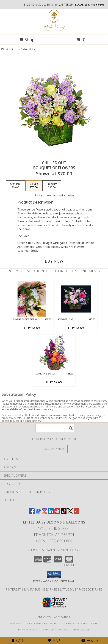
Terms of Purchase (55, 630)
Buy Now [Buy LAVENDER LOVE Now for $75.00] (76, 328)
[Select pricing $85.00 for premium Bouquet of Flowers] (52, 186)
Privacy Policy (28, 630)
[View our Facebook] (32, 513)
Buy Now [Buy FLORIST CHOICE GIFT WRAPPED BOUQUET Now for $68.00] (32, 328)
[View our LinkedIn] (51, 513)
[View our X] (70, 513)
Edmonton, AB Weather (54, 617)
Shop (27, 39)
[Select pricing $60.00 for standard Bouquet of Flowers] (15, 186)
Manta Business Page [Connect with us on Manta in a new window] (41, 589)
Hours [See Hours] (90, 641)
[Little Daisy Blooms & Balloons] (54, 30)
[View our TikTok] (64, 513)
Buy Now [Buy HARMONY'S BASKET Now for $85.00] (54, 382)
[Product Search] (55, 428)
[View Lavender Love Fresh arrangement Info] (76, 299)
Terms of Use (81, 630)
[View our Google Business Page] (38, 513)
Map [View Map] (54, 641)
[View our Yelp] (76, 513)
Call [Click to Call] (18, 641)
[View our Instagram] (45, 513)
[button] (54, 575)
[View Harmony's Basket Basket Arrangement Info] (54, 353)
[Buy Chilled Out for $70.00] (54, 261)
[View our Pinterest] (57, 513)
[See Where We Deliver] (54, 449)
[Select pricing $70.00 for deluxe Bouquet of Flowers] (34, 186)
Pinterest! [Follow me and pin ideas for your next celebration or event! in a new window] (14, 589)
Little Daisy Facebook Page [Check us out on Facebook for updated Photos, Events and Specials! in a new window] (81, 589)
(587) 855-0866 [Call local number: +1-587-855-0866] (95, 4)
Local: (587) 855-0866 (54, 541)
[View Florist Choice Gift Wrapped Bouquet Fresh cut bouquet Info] (32, 299)
